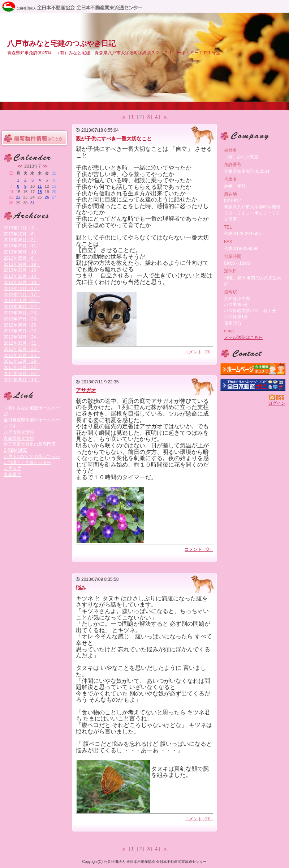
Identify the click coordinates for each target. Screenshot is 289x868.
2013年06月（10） (22, 252)
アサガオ (86, 390)
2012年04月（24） (22, 337)
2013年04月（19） (22, 264)
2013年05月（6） (21, 258)
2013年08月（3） (21, 240)
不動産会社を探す (253, 385)
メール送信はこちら (243, 337)
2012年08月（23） (22, 313)
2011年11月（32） (22, 367)
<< (20, 166)
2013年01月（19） (22, 282)
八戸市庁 (12, 468)
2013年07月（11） (22, 246)
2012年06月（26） (22, 325)
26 (47, 197)
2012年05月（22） (22, 331)
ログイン (277, 403)
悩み (81, 588)
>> (45, 166)
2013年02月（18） (22, 276)
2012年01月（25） (22, 356)
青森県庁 (12, 475)
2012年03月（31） (22, 343)
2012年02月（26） (22, 349)
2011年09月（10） (22, 380)
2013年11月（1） (21, 228)
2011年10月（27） (22, 374)
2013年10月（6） (21, 234)
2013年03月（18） (22, 270)
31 (33, 203)
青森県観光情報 (19, 438)
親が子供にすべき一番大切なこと (114, 139)
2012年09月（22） (22, 307)
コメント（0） (199, 352)
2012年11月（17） (22, 295)
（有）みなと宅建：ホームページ (253, 369)
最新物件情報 (34, 138)
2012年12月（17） (22, 289)
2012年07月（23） (22, 319)
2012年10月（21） (22, 301)
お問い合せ (253, 354)
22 (18, 197)
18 (40, 192)
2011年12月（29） (22, 361)
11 (40, 186)
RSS (277, 397)
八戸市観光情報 (19, 432)
